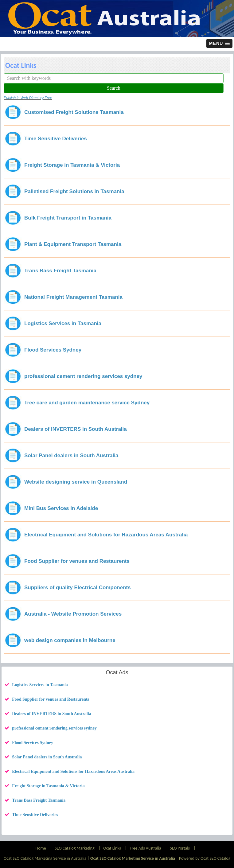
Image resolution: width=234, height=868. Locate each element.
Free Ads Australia (145, 848)
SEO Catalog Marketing (74, 848)
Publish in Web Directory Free (28, 98)
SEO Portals (180, 848)
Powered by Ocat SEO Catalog (205, 858)
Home (41, 848)
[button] (219, 43)
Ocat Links (112, 848)
